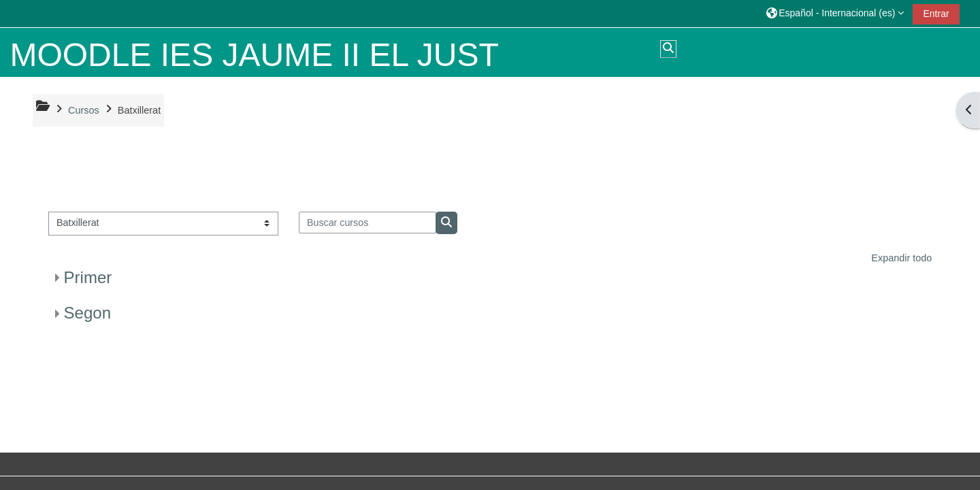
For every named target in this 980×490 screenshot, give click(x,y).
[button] (835, 13)
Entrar (936, 14)
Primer (88, 277)
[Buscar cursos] (368, 223)
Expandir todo (901, 258)
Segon (87, 313)
